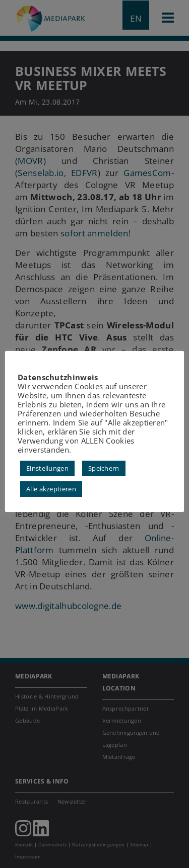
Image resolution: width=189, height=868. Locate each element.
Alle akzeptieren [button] (51, 489)
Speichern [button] (104, 468)
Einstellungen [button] (47, 468)
